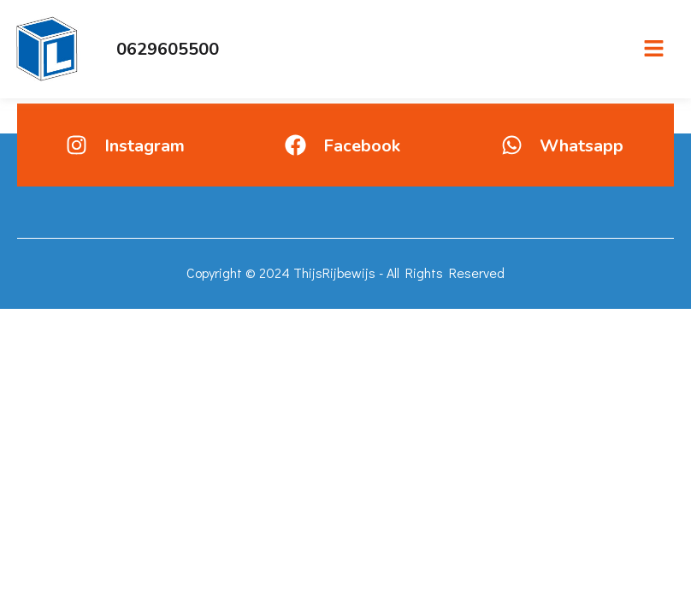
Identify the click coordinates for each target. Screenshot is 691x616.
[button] (654, 49)
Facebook (362, 146)
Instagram (145, 146)
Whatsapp (582, 146)
